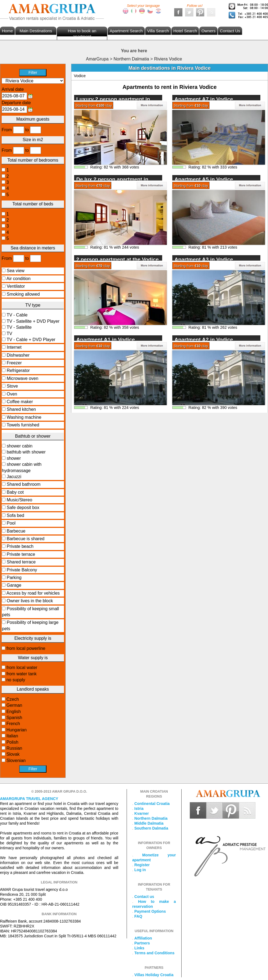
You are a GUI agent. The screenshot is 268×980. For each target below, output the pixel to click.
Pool (11, 523)
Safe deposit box (23, 508)
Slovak (12, 754)
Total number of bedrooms (33, 160)
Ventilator (16, 286)
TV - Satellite (19, 327)
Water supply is (33, 658)
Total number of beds (33, 204)
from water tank (21, 674)
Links (139, 948)
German (14, 705)
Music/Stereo (19, 500)
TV (9, 334)
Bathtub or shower (33, 436)
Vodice (80, 76)
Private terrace (21, 554)
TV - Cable (17, 315)
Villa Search (158, 31)
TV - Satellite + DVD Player (33, 321)
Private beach (20, 546)
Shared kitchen (21, 409)
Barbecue (16, 531)
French (13, 724)
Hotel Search (185, 31)
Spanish (14, 718)
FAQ (138, 916)
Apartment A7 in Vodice (204, 99)
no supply (15, 680)
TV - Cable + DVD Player (30, 340)
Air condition (19, 279)
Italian (12, 736)
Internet (14, 347)
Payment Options (150, 911)
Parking (14, 578)
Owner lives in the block (30, 601)
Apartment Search (126, 31)
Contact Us (230, 31)
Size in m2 (33, 140)
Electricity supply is (33, 638)
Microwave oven (22, 378)
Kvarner (142, 813)
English (13, 712)
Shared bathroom (24, 484)
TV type (33, 305)
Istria (139, 809)
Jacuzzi (13, 477)
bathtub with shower (26, 452)
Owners (208, 31)
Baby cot (15, 492)
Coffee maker (20, 402)
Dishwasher (18, 355)
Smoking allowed (23, 294)
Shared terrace (21, 562)
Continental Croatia (152, 804)
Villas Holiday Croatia (154, 975)
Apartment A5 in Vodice (204, 179)
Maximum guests (33, 119)
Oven (12, 394)
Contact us (144, 897)
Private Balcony (22, 570)
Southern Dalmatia (151, 828)
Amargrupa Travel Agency (29, 799)
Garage (14, 585)
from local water (21, 668)
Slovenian (15, 761)
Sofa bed (15, 515)
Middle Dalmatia (149, 823)
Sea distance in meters (33, 248)
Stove (12, 386)
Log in (140, 870)
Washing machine (24, 417)
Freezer (14, 363)
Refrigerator (18, 370)
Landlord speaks (33, 689)
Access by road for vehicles (33, 593)
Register (142, 865)
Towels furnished (23, 425)
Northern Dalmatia (151, 818)
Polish (12, 742)
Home (7, 31)
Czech (12, 699)
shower (13, 458)
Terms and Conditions (154, 953)
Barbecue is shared (25, 539)
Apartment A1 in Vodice (106, 340)
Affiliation (143, 938)
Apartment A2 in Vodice (204, 340)
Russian (14, 748)
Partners (142, 943)
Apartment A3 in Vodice (204, 259)
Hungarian (16, 730)
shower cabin (19, 446)
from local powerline (25, 648)
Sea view (15, 271)
